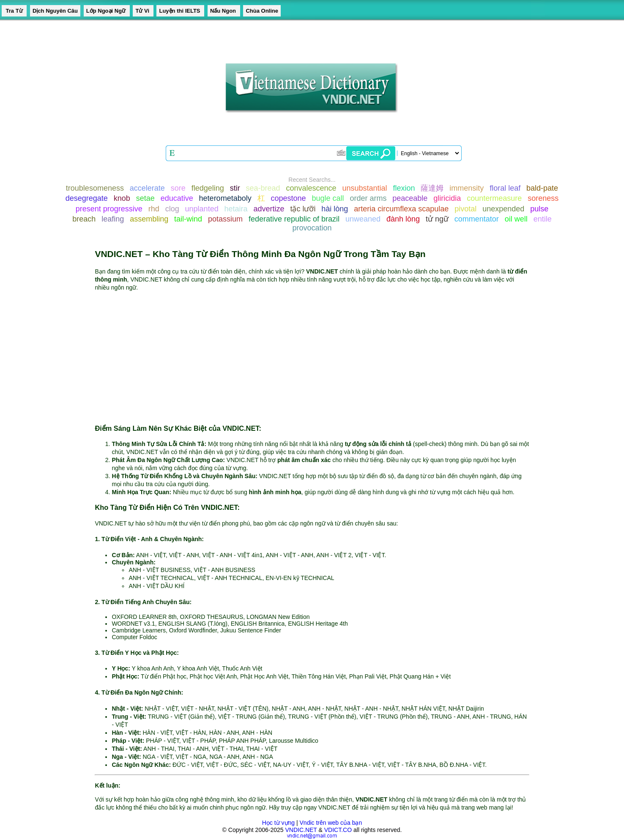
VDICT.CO (338, 830)
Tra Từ (14, 11)
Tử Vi (143, 11)
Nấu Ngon (224, 11)
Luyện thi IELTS (180, 11)
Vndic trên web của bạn (331, 823)
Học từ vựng (278, 823)
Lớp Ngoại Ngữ (107, 11)
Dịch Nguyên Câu (55, 11)
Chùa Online (262, 11)
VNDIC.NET (301, 830)
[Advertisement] (312, 357)
